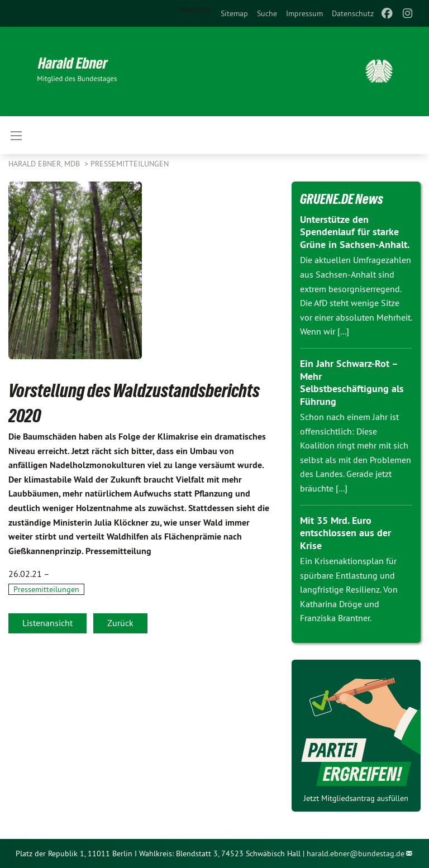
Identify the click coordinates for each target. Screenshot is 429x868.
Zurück (120, 623)
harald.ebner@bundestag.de (356, 853)
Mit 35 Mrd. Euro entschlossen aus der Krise (345, 533)
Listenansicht (47, 623)
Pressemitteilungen (130, 164)
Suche (267, 13)
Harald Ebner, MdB (45, 164)
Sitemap (234, 13)
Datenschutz (353, 13)
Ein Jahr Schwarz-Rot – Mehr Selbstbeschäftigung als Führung (352, 382)
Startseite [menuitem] (196, 9)
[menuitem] (234, 13)
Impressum (304, 13)
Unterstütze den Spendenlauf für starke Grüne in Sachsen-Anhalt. (355, 232)
